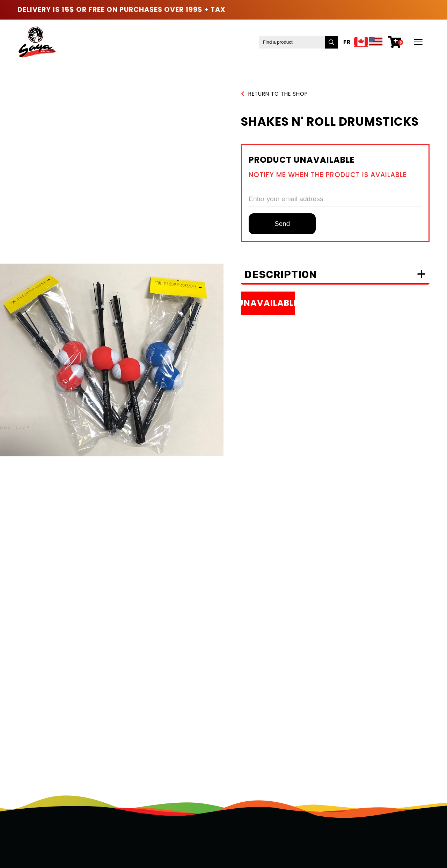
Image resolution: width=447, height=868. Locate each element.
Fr (347, 42)
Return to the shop (274, 94)
